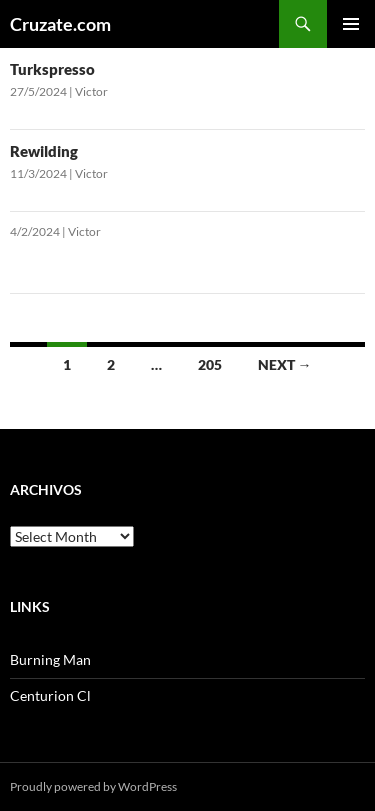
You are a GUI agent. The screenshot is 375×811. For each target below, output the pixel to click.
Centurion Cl (50, 695)
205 (210, 364)
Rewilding (44, 151)
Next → (285, 364)
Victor (91, 91)
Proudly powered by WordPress (93, 786)
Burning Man (50, 659)
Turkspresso (52, 69)
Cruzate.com (60, 24)
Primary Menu (351, 24)
